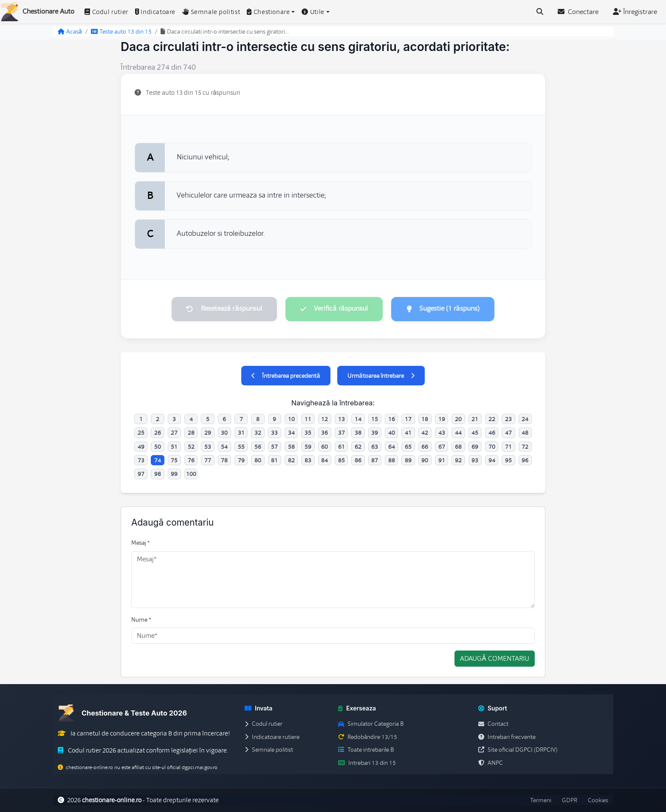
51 (174, 447)
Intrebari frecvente (507, 737)
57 (274, 447)
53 (208, 447)
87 (375, 460)
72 (525, 447)
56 (258, 447)
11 (308, 419)
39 (375, 433)
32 (258, 433)
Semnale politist (211, 12)
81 (274, 460)
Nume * (141, 620)
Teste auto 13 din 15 (121, 31)
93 (475, 460)
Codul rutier (106, 12)
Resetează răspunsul (224, 309)
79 (241, 460)
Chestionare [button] (268, 12)
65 (408, 447)
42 (425, 433)
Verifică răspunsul (334, 309)
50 (158, 447)
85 (341, 460)
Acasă (70, 31)
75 (174, 460)
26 (158, 433)
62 (358, 447)
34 (291, 433)
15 (375, 419)
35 (308, 433)
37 (341, 433)
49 (141, 447)
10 (291, 419)
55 (241, 447)
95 (508, 460)
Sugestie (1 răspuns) (443, 309)
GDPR (570, 800)
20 (458, 419)
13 (341, 419)
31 (241, 433)
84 (325, 460)
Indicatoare (155, 12)
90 (425, 460)
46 (492, 433)
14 (358, 419)
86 (358, 460)
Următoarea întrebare (381, 376)
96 (525, 460)
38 (358, 433)
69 (475, 447)
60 (325, 447)
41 (408, 433)
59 (308, 447)
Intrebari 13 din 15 (367, 763)
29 (208, 433)
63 (375, 447)
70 (492, 447)
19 (442, 419)
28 (191, 433)
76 (191, 460)
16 (392, 419)
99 (174, 474)
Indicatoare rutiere (272, 737)
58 (291, 447)
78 (224, 460)
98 (158, 474)
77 (208, 460)
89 (408, 460)
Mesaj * (141, 543)
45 (475, 433)
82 (291, 460)
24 (525, 419)
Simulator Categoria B (371, 724)
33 (274, 433)
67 (442, 447)
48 (525, 433)
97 (141, 474)
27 (174, 433)
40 (392, 433)
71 (508, 447)
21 (475, 419)
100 (191, 474)
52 (191, 447)
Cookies (598, 800)
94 (492, 460)
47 (508, 433)
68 (458, 447)
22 (492, 419)
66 (425, 447)
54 (224, 447)
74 (158, 460)
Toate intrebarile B (366, 750)
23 (508, 419)
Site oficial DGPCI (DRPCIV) (518, 750)
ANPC (491, 763)
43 (442, 433)
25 (141, 433)
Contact (493, 724)
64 (392, 447)
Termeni (541, 800)
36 (325, 433)
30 (224, 433)
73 (141, 460)
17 (408, 419)
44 (458, 433)
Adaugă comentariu (495, 659)
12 (325, 419)
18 (425, 419)
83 (308, 460)
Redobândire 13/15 (368, 737)
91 (442, 460)
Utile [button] (313, 12)
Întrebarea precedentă (286, 376)
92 (458, 460)
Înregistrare (635, 12)
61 (341, 447)
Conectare (578, 12)
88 (392, 460)
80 (258, 460)
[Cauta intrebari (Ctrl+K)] (540, 12)
